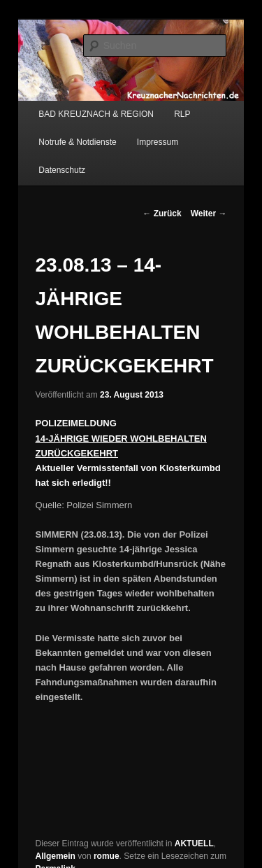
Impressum (158, 142)
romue (107, 856)
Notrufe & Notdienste (77, 142)
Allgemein (56, 856)
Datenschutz (62, 170)
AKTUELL (194, 843)
